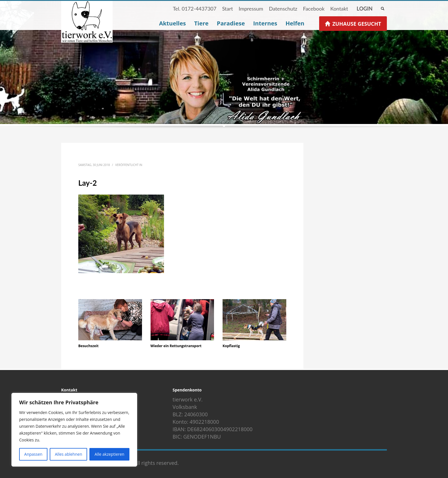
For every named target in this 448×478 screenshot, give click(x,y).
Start (227, 9)
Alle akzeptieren (109, 454)
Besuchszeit (88, 346)
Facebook (314, 9)
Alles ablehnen (68, 454)
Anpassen (33, 454)
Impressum (251, 9)
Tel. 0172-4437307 (195, 9)
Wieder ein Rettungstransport (176, 346)
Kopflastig (231, 346)
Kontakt (339, 9)
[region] (74, 430)
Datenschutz (283, 9)
